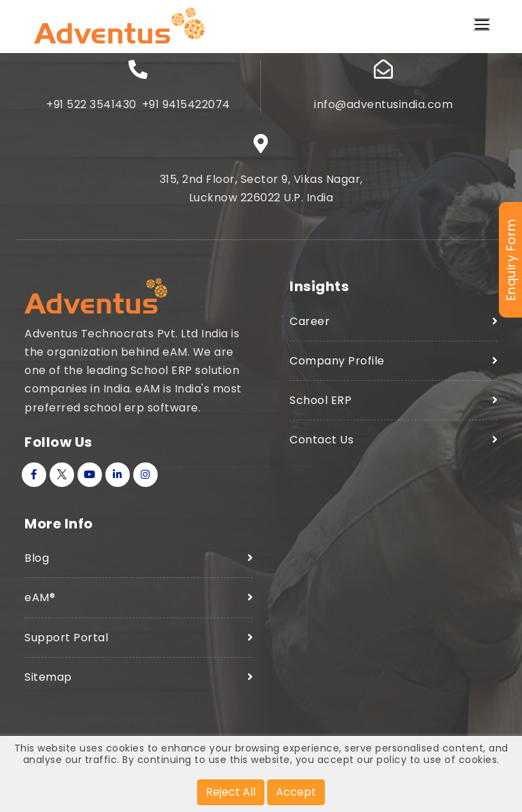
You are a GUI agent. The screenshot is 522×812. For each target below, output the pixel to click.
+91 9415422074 (186, 104)
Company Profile (337, 361)
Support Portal (66, 638)
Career (310, 321)
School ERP (320, 400)
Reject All (231, 792)
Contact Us (321, 440)
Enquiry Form (511, 260)
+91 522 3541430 (91, 104)
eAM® (40, 597)
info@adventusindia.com (383, 104)
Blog (37, 558)
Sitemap (48, 677)
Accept (296, 792)
